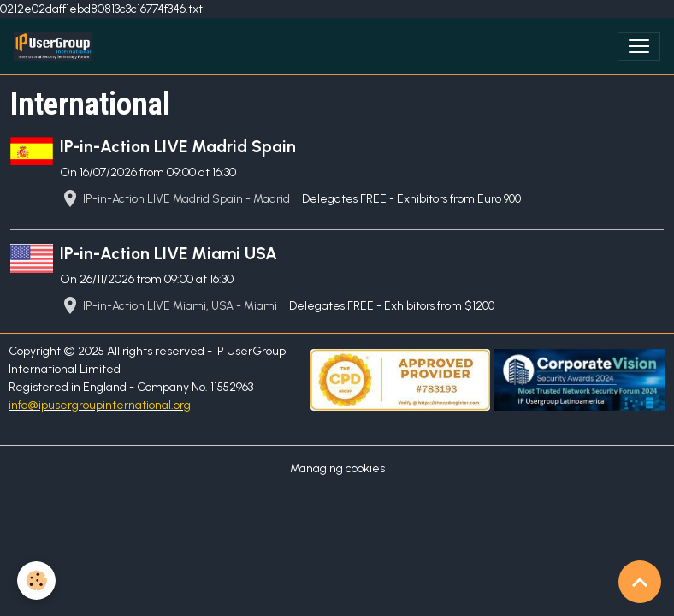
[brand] (56, 46)
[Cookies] (36, 580)
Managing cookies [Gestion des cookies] (337, 468)
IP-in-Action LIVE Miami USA (168, 254)
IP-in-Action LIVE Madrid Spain (178, 147)
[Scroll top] (640, 582)
